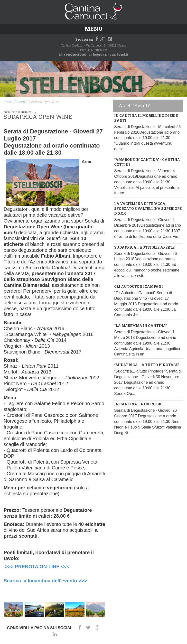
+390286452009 (75, 55)
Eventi (20, 102)
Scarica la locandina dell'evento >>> (45, 581)
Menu (94, 29)
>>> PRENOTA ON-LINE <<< (37, 567)
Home (8, 102)
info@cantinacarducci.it (109, 55)
